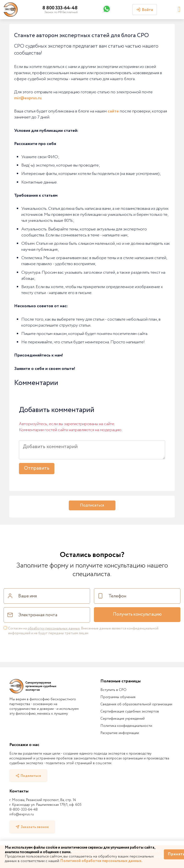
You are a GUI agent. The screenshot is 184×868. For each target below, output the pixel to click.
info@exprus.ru (22, 814)
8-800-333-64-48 (23, 810)
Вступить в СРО (113, 690)
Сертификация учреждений (123, 719)
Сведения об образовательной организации (136, 704)
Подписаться (92, 505)
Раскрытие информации (120, 733)
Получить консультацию (137, 614)
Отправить (37, 468)
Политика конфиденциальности (126, 726)
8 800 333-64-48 (60, 8)
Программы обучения (118, 697)
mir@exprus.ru (28, 98)
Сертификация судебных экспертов (130, 712)
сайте (113, 111)
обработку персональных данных (54, 629)
